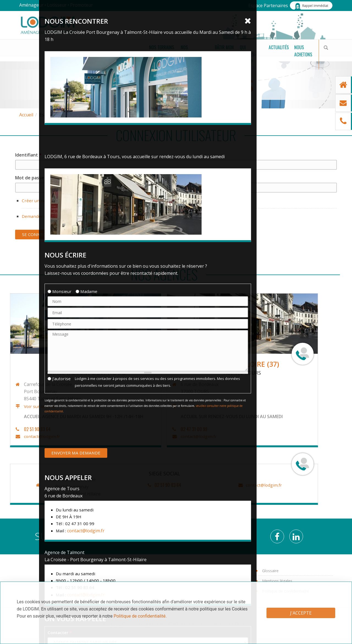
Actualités (254, 55)
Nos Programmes (103, 55)
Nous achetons (291, 55)
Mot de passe (31, 178)
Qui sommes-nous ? (208, 55)
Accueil (26, 115)
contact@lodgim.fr (80, 485)
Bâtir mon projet (156, 55)
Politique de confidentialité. (140, 616)
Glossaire (270, 571)
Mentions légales (277, 581)
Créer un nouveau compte (49, 201)
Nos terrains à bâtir (44, 55)
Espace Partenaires (268, 6)
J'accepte (301, 613)
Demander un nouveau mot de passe (60, 216)
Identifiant (28, 155)
